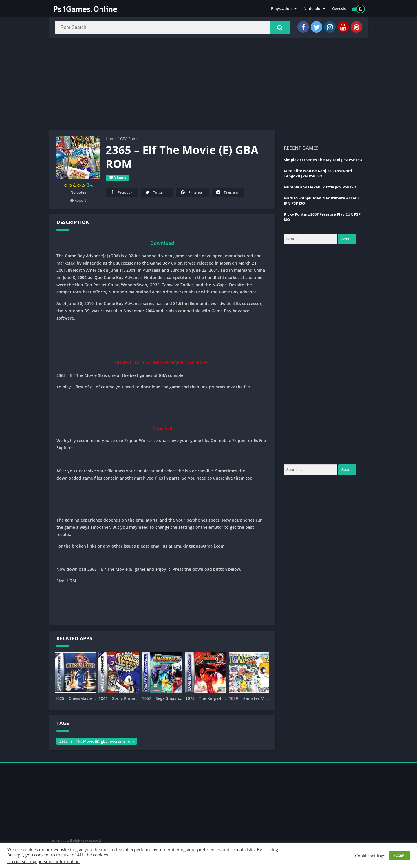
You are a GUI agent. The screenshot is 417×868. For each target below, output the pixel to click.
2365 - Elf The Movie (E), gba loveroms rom (97, 742)
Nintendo (312, 9)
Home (111, 140)
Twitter (154, 193)
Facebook (121, 193)
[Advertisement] (209, 85)
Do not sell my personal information (43, 861)
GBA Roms (129, 140)
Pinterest (191, 193)
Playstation (281, 9)
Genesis (339, 9)
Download (162, 244)
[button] (278, 28)
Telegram (226, 193)
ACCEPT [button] (400, 855)
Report (78, 201)
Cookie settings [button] (370, 856)
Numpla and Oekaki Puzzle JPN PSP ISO (320, 188)
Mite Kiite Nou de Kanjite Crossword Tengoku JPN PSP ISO (318, 175)
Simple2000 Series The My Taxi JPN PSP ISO (323, 161)
